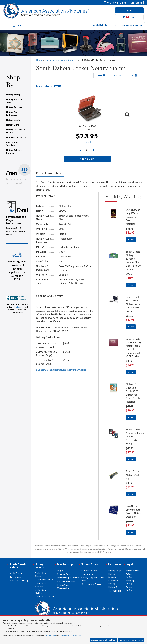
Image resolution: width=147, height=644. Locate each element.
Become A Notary (113, 582)
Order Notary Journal (42, 591)
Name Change (88, 574)
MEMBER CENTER (132, 25)
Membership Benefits (68, 578)
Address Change (89, 571)
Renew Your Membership (63, 586)
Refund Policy (129, 589)
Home (39, 60)
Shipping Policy (130, 582)
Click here (17, 307)
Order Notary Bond (45, 596)
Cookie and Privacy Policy (71, 635)
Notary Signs (13, 125)
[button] (129, 10)
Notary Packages (15, 107)
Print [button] (133, 75)
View (131, 239)
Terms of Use (50, 635)
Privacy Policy (130, 576)
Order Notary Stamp (42, 575)
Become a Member (66, 581)
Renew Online (16, 577)
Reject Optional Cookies (131, 640)
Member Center (65, 574)
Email (117, 75)
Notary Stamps (14, 94)
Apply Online (16, 573)
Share (101, 75)
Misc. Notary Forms (91, 584)
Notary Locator (112, 576)
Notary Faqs (114, 571)
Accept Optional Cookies (103, 640)
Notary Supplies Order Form (92, 579)
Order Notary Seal (44, 580)
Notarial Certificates (16, 137)
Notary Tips (114, 587)
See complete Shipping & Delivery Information (61, 370)
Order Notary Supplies (42, 585)
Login (60, 571)
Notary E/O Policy (19, 580)
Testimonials (115, 591)
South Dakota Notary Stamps (60, 60)
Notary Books (13, 120)
